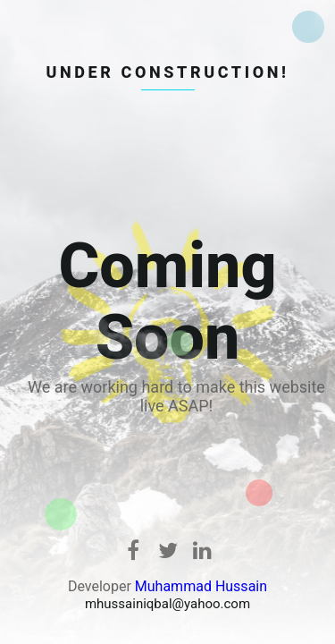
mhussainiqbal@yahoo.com (167, 604)
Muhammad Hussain (201, 586)
